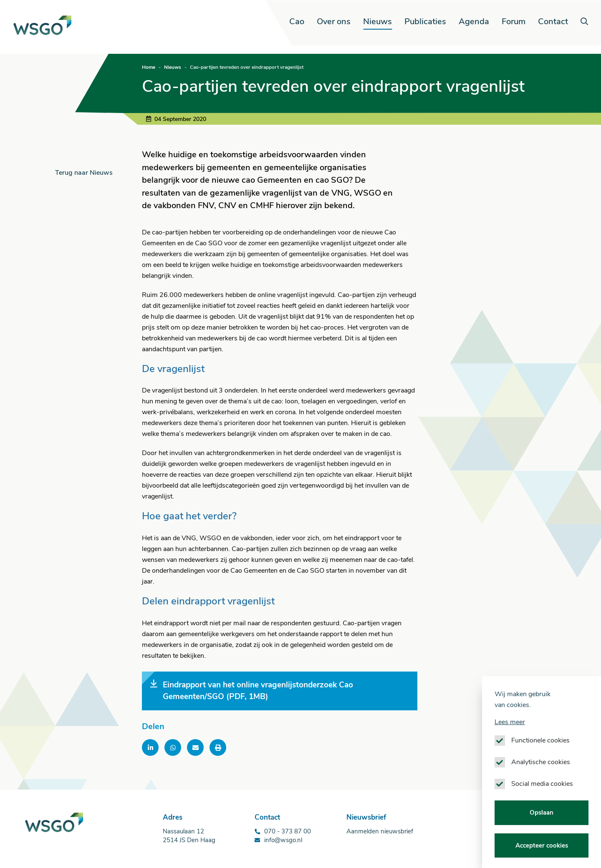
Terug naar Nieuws (84, 173)
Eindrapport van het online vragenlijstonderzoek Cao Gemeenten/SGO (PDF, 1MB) (252, 691)
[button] (583, 22)
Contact (553, 21)
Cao (297, 21)
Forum (514, 21)
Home (149, 67)
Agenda (474, 21)
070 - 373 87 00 (288, 831)
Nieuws (378, 21)
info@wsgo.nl (283, 840)
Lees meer (510, 738)
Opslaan (542, 829)
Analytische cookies (541, 778)
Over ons (334, 21)
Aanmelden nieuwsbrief (380, 831)
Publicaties (425, 21)
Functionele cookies (540, 757)
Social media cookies (542, 800)
